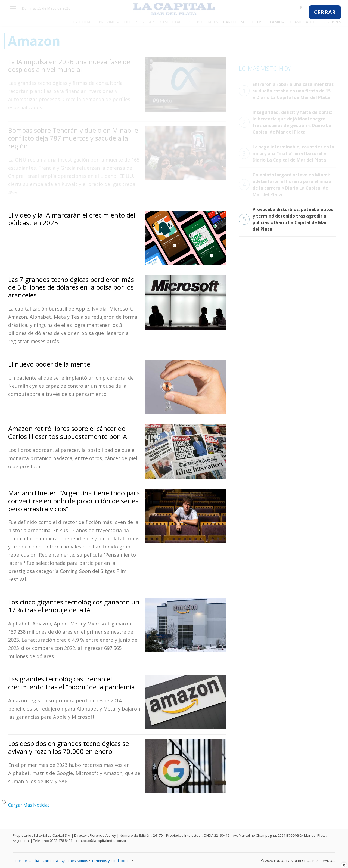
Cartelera (50, 861)
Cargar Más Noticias (29, 805)
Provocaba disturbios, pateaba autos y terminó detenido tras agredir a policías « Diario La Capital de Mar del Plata (286, 219)
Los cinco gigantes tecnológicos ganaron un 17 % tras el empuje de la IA (74, 606)
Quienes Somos (75, 861)
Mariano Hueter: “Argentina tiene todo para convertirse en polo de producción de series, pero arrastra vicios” (74, 501)
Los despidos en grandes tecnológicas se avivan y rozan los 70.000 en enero (69, 747)
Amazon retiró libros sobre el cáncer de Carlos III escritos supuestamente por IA (68, 432)
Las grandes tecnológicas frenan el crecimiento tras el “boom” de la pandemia (72, 683)
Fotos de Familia (26, 861)
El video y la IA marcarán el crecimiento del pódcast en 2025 (72, 219)
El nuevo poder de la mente (49, 364)
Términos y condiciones (111, 861)
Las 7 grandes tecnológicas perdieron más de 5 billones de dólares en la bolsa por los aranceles (71, 287)
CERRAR (325, 12)
